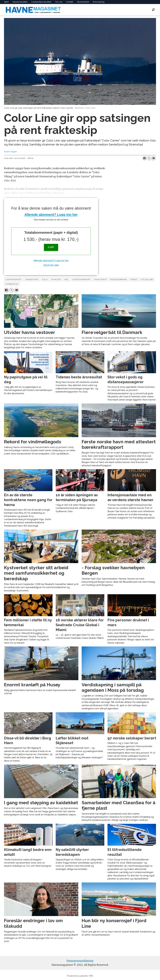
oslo (45, 279)
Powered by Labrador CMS (80, 976)
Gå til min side (51, 265)
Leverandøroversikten (41, 2)
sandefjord (32, 279)
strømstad (12, 284)
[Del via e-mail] (154, 158)
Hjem (6, 2)
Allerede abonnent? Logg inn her (51, 215)
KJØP (51, 247)
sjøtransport (14, 279)
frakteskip (100, 279)
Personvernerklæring (80, 961)
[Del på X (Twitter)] (149, 158)
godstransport (82, 279)
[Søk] (153, 10)
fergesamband (118, 279)
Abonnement (83, 2)
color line (147, 279)
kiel (67, 279)
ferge (134, 279)
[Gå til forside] (33, 10)
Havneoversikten (20, 2)
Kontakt (70, 2)
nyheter (56, 279)
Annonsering (98, 2)
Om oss (59, 2)
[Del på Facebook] (144, 158)
